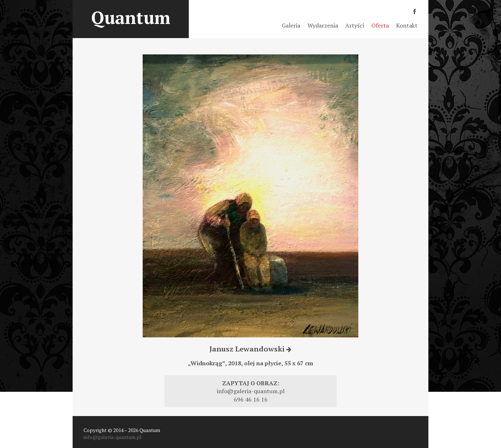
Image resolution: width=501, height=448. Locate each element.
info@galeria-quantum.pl (251, 391)
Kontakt (407, 25)
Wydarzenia (323, 25)
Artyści (355, 25)
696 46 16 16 (251, 399)
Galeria (291, 25)
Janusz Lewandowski (250, 349)
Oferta (380, 25)
